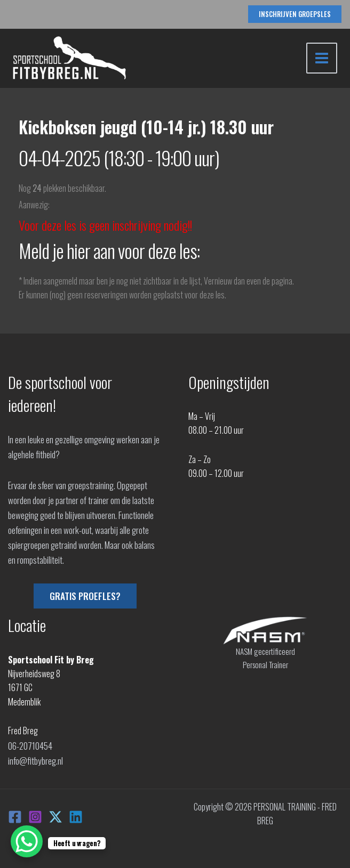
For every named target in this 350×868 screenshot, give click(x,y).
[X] (55, 814)
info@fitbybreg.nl (35, 759)
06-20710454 (30, 745)
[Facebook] (15, 814)
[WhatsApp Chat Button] (27, 841)
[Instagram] (35, 814)
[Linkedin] (76, 814)
